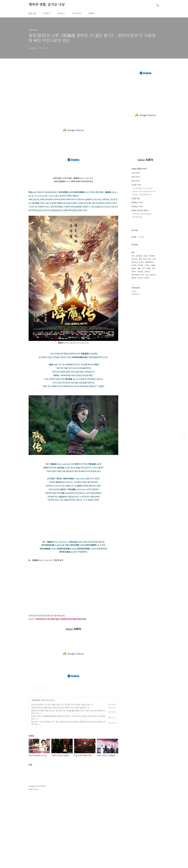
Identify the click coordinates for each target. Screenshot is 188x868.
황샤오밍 (140, 272)
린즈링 (147, 265)
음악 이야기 (136, 177)
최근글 (134, 237)
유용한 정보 (136, 198)
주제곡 (148, 268)
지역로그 (47, 13)
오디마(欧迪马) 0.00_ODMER (143, 188)
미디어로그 (77, 13)
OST (143, 268)
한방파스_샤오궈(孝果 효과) (142, 195)
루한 (142, 275)
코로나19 (135, 262)
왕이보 (147, 278)
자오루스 (140, 278)
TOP (157, 787)
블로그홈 (32, 13)
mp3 (147, 275)
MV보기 (147, 272)
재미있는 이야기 (137, 206)
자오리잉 (153, 275)
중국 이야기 (136, 181)
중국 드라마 (147, 259)
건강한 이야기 (137, 185)
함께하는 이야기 (137, 202)
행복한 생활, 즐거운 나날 (47, 5)
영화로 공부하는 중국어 (140, 210)
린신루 (134, 265)
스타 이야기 (36, 700)
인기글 (141, 237)
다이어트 (134, 259)
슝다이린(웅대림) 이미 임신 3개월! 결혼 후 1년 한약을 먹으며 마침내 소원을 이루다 (61, 705)
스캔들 (153, 265)
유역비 (141, 262)
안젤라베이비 (149, 262)
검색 (152, 5)
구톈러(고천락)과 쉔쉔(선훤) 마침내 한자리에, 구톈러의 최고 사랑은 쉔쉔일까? (59, 708)
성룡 (139, 268)
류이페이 (152, 256)
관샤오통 (139, 256)
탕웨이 (134, 268)
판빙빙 (134, 278)
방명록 (91, 13)
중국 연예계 (135, 275)
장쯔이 (134, 272)
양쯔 (133, 256)
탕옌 (140, 259)
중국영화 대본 (137, 217)
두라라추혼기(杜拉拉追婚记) (142, 214)
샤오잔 (145, 256)
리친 (154, 259)
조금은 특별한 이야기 (139, 169)
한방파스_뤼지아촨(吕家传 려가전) (144, 191)
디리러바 (140, 265)
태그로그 (61, 13)
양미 (153, 268)
